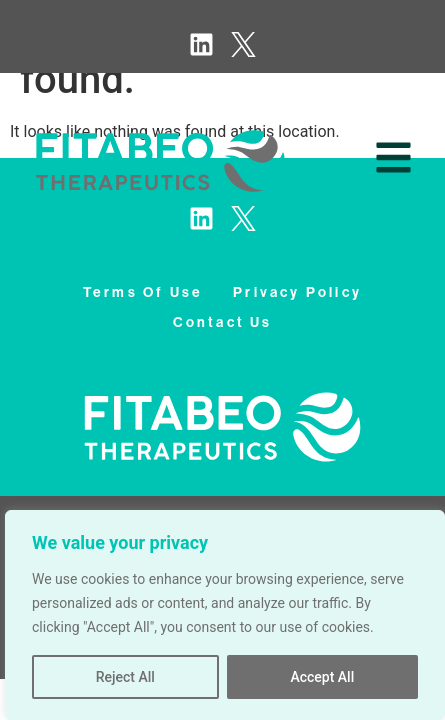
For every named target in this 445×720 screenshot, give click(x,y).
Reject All (125, 677)
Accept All (322, 677)
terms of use (143, 292)
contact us (223, 322)
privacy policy (297, 292)
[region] (225, 615)
